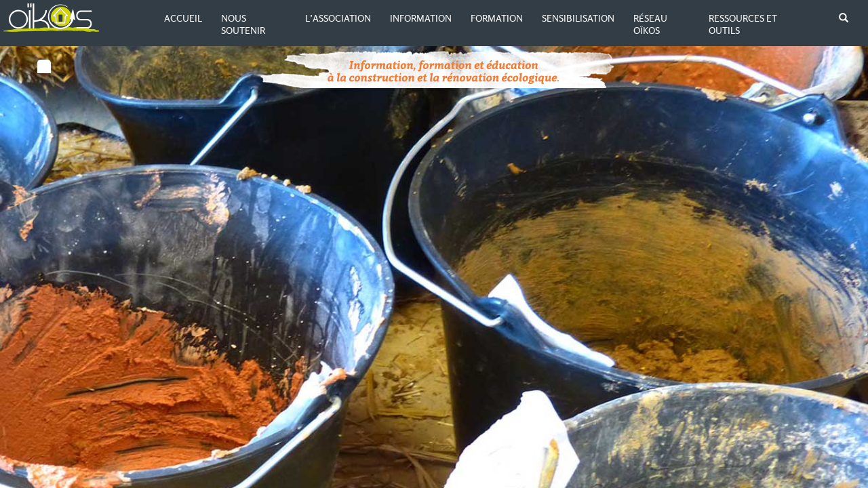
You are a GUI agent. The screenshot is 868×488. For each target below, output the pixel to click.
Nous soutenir (243, 24)
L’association (338, 18)
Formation (497, 18)
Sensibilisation (578, 18)
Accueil (183, 18)
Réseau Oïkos (650, 24)
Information (421, 18)
